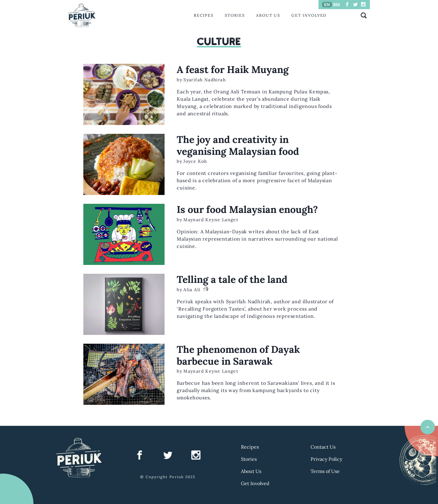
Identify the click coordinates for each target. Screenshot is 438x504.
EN (327, 5)
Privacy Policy (326, 459)
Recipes (204, 15)
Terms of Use (325, 471)
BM (337, 5)
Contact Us (323, 447)
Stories (235, 15)
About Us (268, 15)
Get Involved (309, 15)
